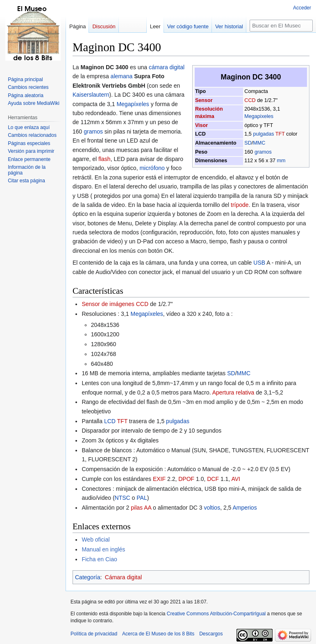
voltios (212, 508)
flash (105, 159)
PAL (142, 498)
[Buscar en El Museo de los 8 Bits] (281, 26)
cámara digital (167, 67)
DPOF (186, 479)
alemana (122, 76)
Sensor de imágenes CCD (115, 304)
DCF (213, 479)
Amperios (245, 508)
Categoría (88, 577)
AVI (236, 479)
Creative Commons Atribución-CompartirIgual (216, 614)
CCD (250, 100)
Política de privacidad (94, 634)
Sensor (204, 100)
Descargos (211, 634)
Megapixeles (259, 116)
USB (259, 263)
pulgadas (263, 134)
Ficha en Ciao (99, 559)
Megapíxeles (133, 104)
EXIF (159, 479)
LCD (110, 421)
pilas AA (141, 508)
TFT (280, 134)
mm (281, 161)
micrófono (152, 168)
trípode (240, 205)
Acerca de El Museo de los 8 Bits (158, 634)
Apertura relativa (233, 392)
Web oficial (95, 540)
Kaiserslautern (91, 95)
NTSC (123, 498)
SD (248, 143)
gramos (263, 152)
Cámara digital (123, 577)
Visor (201, 125)
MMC (259, 143)
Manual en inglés (103, 549)
